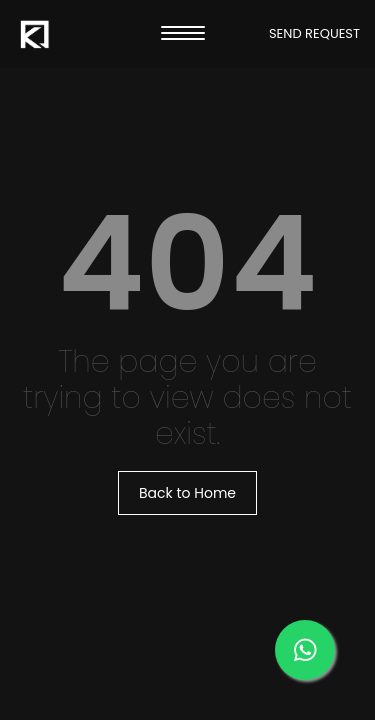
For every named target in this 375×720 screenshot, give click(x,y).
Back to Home (187, 493)
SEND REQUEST (314, 33)
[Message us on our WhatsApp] (305, 650)
